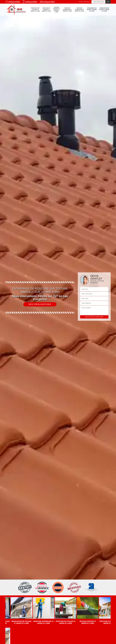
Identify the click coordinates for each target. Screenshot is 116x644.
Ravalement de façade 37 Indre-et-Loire (92, 10)
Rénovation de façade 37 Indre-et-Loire (104, 10)
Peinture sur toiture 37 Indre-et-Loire (35, 10)
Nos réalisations (40, 304)
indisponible (13, 2)
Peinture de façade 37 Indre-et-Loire (46, 10)
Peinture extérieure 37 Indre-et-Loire (79, 10)
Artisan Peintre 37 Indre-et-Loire (57, 10)
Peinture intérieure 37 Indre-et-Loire (67, 10)
